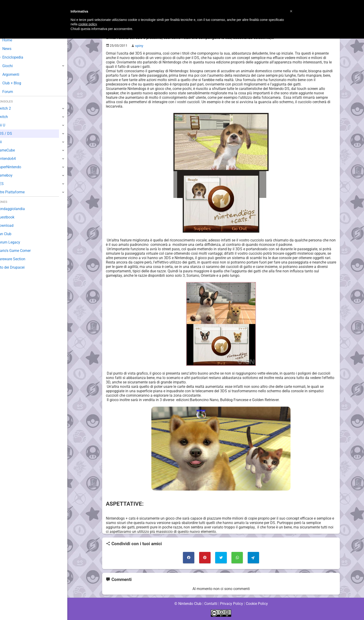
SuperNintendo (16, 167)
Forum (12, 92)
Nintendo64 (13, 159)
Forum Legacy (15, 242)
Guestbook (13, 217)
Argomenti (15, 74)
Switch (9, 117)
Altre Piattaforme (18, 192)
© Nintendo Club (188, 604)
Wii (6, 142)
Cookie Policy (257, 604)
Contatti (211, 604)
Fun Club (11, 234)
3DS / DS (11, 134)
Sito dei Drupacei (18, 267)
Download (12, 226)
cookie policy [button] (87, 24)
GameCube (13, 150)
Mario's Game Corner (21, 251)
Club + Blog (16, 83)
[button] (291, 11)
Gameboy (12, 175)
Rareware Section (18, 259)
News (11, 49)
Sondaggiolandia (18, 209)
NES (7, 184)
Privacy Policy (232, 604)
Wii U (8, 125)
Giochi (12, 66)
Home (11, 40)
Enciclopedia (17, 57)
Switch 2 (11, 108)
